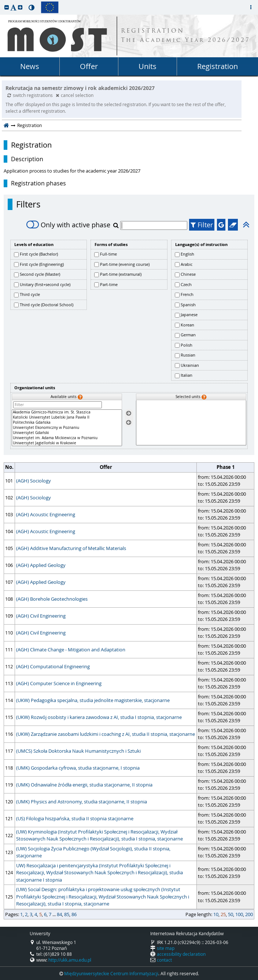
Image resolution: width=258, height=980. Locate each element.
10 (216, 914)
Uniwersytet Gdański (67, 433)
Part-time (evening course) (125, 264)
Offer (89, 66)
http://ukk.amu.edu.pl (70, 960)
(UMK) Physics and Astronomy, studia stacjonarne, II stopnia (82, 802)
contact (164, 960)
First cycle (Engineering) (42, 264)
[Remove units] (129, 422)
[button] (7, 7)
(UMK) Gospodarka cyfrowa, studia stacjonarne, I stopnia (78, 768)
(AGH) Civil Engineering (41, 616)
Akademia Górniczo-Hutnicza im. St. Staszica (67, 412)
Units (148, 66)
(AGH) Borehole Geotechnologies (52, 599)
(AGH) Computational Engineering (53, 666)
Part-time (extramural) (121, 274)
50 (231, 914)
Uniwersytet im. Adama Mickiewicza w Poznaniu (67, 438)
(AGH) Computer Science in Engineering (59, 683)
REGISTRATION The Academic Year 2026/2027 (186, 36)
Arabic (187, 264)
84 (59, 914)
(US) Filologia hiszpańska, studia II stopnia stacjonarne (75, 818)
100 (239, 914)
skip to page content (2, 2)
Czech (186, 284)
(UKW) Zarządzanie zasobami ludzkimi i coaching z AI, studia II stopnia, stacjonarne (106, 734)
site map (166, 948)
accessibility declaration (181, 954)
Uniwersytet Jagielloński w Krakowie (67, 443)
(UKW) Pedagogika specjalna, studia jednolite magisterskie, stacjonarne (93, 700)
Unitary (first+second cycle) (45, 284)
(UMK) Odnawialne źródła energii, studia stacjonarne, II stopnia (84, 785)
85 (67, 914)
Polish (187, 345)
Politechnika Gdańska (67, 423)
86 (74, 914)
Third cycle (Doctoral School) (47, 305)
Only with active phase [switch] (68, 225)
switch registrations (31, 95)
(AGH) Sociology (34, 481)
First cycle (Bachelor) (39, 254)
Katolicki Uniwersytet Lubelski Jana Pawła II (67, 417)
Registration (218, 66)
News (30, 66)
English (187, 254)
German (188, 335)
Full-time (108, 254)
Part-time (109, 284)
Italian (187, 375)
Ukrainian (190, 365)
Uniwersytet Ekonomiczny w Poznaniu (67, 428)
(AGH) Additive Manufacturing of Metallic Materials (71, 548)
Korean (187, 325)
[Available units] (67, 428)
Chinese (188, 274)
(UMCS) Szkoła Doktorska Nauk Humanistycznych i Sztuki (78, 751)
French (187, 294)
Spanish (188, 305)
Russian (188, 355)
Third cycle (30, 294)
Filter (202, 225)
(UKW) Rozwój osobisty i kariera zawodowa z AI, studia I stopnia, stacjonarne (99, 717)
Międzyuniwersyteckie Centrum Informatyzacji (111, 973)
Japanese (189, 314)
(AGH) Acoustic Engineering (46, 514)
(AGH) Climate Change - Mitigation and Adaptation (71, 650)
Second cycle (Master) (40, 274)
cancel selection (75, 95)
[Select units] (129, 414)
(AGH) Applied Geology (41, 565)
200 (249, 914)
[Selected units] (191, 423)
